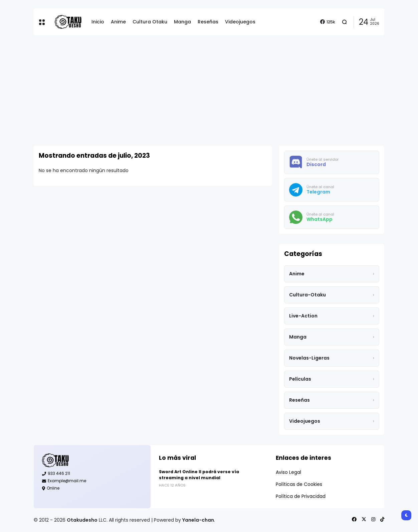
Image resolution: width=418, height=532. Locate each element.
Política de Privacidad (301, 496)
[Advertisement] (209, 91)
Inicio (98, 22)
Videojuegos (240, 22)
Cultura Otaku (150, 22)
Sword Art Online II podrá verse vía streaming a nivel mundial (199, 475)
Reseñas (208, 22)
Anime (118, 22)
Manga (182, 22)
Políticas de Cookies (299, 484)
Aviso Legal (288, 472)
